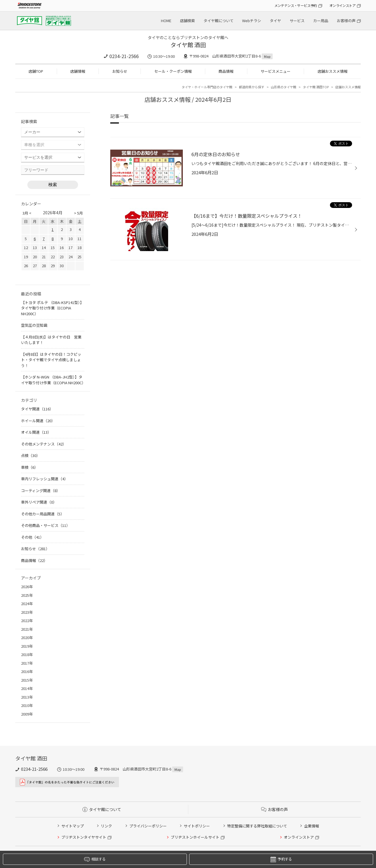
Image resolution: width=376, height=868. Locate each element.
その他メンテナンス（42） (44, 444)
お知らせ (120, 71)
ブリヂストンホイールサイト (195, 837)
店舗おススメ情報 (333, 71)
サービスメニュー (276, 71)
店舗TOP (36, 71)
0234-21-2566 (124, 56)
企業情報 (312, 826)
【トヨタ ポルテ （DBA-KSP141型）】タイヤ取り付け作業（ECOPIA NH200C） (52, 308)
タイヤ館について (219, 21)
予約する (281, 859)
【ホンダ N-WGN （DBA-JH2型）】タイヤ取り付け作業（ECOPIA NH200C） (53, 380)
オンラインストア (342, 5)
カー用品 (321, 21)
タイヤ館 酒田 (188, 45)
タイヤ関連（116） (37, 409)
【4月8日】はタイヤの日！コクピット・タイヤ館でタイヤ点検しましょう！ (51, 360)
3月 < (27, 213)
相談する (95, 859)
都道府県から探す (252, 87)
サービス (297, 21)
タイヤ (275, 21)
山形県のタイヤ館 (284, 87)
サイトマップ (73, 826)
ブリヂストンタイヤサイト (84, 837)
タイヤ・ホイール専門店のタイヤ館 (207, 87)
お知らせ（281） (35, 549)
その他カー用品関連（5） (43, 514)
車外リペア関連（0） (39, 502)
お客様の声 (346, 21)
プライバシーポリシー (148, 826)
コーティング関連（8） (41, 491)
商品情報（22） (34, 560)
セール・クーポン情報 (173, 71)
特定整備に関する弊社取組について (257, 826)
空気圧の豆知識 (34, 325)
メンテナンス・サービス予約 (296, 5)
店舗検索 (187, 21)
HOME (166, 21)
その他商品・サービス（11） (45, 525)
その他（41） (32, 537)
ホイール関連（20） (38, 421)
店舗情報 (78, 71)
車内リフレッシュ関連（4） (44, 479)
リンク (106, 826)
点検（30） (31, 455)
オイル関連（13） (36, 432)
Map (267, 56)
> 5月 (78, 213)
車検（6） (30, 467)
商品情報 (226, 71)
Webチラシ (252, 21)
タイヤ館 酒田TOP (316, 87)
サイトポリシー (197, 826)
